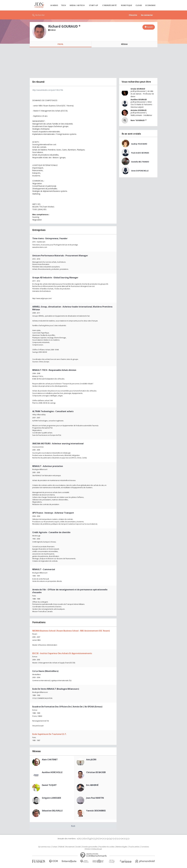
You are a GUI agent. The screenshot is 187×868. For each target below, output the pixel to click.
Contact (55, 847)
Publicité (62, 847)
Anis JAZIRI (91, 760)
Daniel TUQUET (49, 785)
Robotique (126, 5)
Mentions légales (122, 847)
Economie (150, 5)
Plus (73, 826)
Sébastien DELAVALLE (52, 811)
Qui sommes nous (44, 847)
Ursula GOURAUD (138, 89)
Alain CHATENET (50, 760)
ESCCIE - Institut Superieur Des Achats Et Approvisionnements (62, 653)
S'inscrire (133, 15)
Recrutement (70, 847)
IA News (54, 5)
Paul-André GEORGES (140, 153)
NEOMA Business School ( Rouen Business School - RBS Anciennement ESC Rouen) (71, 631)
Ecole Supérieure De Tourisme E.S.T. (49, 734)
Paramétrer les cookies (107, 847)
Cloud (139, 5)
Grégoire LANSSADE (51, 798)
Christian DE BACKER (96, 772)
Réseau (124, 44)
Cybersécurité (109, 5)
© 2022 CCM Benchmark (94, 849)
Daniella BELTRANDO (140, 162)
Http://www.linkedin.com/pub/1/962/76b (48, 90)
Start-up (93, 5)
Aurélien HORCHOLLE (52, 772)
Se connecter (147, 15)
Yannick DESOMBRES (96, 811)
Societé (78, 847)
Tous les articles (134, 847)
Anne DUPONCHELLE (140, 171)
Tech (63, 5)
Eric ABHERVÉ (92, 785)
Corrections (145, 847)
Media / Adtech (77, 5)
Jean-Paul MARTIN (95, 798)
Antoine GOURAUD (139, 110)
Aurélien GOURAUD (139, 99)
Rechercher (40, 15)
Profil (60, 44)
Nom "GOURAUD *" (139, 120)
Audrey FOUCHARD (139, 144)
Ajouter (150, 27)
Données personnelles (90, 847)
